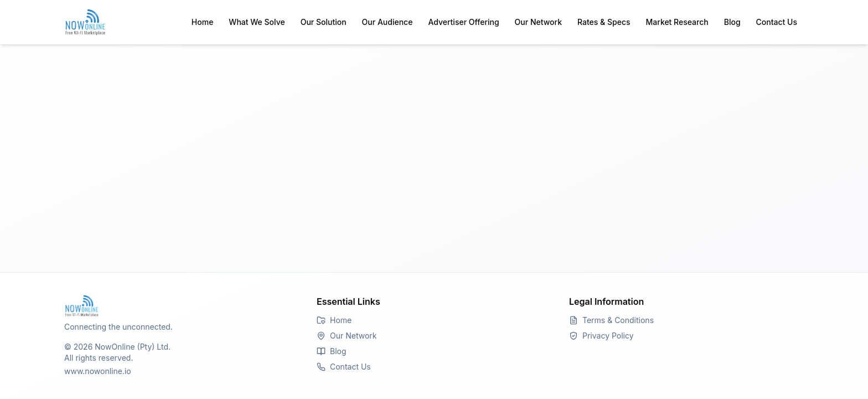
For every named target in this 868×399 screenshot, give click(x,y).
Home (203, 22)
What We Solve (257, 22)
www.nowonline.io (98, 371)
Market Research (677, 22)
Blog (732, 22)
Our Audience (387, 22)
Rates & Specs (604, 22)
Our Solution (324, 22)
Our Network (538, 22)
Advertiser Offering (463, 22)
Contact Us (777, 22)
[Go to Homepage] (182, 306)
